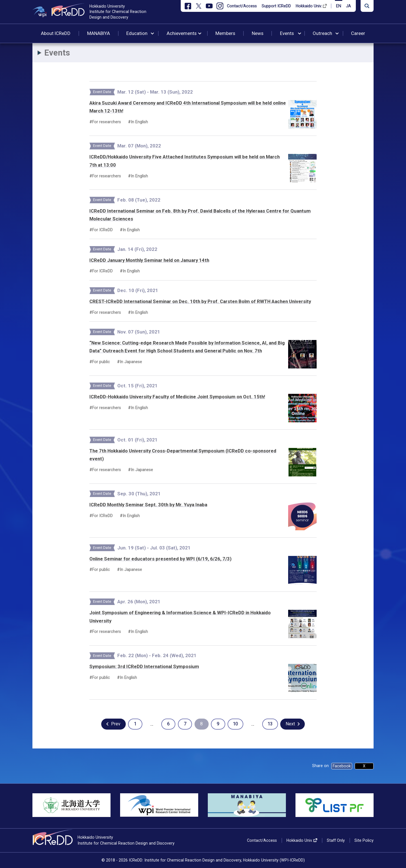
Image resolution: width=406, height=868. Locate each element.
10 (235, 724)
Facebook (342, 766)
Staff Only (336, 840)
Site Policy (364, 840)
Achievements (182, 33)
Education (137, 33)
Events (287, 33)
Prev (116, 724)
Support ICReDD (276, 6)
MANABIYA (99, 33)
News (258, 33)
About (56, 33)
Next (290, 724)
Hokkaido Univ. (309, 6)
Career (358, 33)
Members (225, 33)
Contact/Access (242, 6)
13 (270, 724)
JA (348, 6)
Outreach (322, 33)
